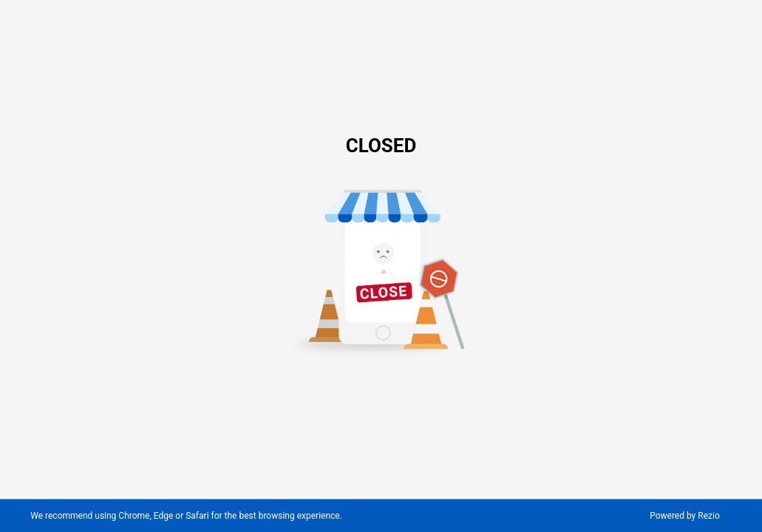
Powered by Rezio (685, 516)
